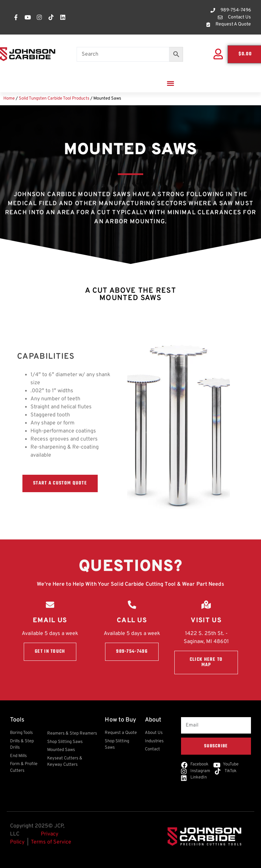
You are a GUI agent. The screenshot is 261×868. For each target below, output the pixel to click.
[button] (170, 83)
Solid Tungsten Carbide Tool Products (54, 99)
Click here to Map (206, 662)
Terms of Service (51, 842)
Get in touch (50, 652)
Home (9, 99)
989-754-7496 (132, 652)
